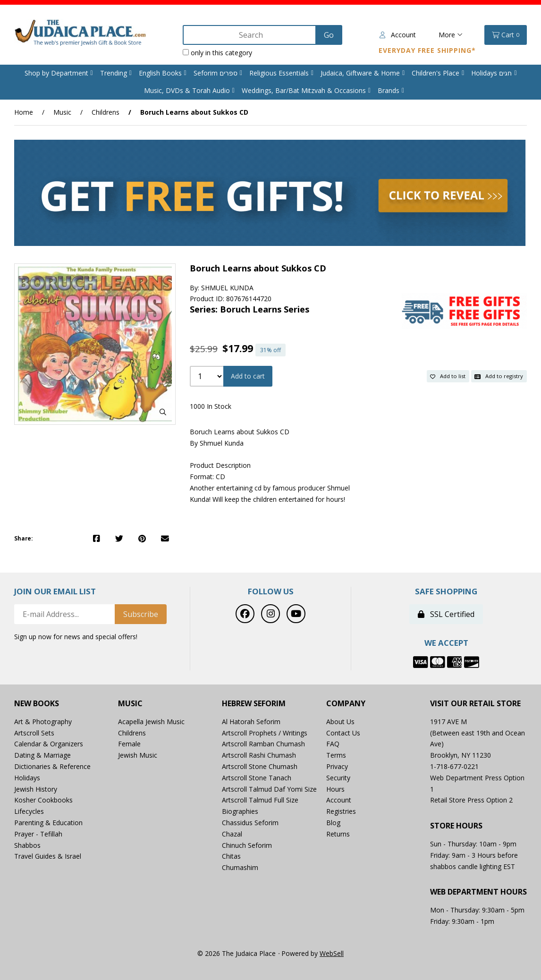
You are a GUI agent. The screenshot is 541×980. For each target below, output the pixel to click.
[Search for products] (250, 35)
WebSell (332, 953)
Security (338, 778)
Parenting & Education (48, 823)
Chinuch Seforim (247, 845)
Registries (341, 811)
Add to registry (499, 376)
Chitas (231, 856)
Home (24, 112)
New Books (37, 704)
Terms (336, 755)
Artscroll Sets (34, 733)
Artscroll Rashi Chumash (259, 755)
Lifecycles (29, 811)
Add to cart (248, 376)
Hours (335, 789)
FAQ (333, 744)
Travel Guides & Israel (48, 856)
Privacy (337, 766)
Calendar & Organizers (49, 744)
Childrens (106, 112)
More (451, 35)
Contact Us (343, 733)
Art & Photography (43, 722)
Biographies (240, 811)
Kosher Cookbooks (43, 800)
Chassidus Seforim (250, 823)
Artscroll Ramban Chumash (263, 744)
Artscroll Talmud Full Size (260, 800)
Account (398, 35)
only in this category (217, 53)
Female (129, 744)
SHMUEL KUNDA (227, 288)
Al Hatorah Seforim (251, 722)
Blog (333, 823)
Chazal (232, 834)
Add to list (448, 376)
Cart (506, 35)
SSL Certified (446, 614)
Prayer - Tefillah (38, 834)
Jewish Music (138, 755)
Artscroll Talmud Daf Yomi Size (269, 789)
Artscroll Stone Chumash (260, 766)
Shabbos (27, 845)
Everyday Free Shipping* (427, 50)
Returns (338, 834)
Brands (389, 90)
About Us (340, 722)
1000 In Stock (211, 406)
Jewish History (36, 789)
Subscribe (141, 614)
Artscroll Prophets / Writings (265, 733)
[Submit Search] (329, 35)
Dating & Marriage (42, 755)
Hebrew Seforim (254, 704)
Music (62, 112)
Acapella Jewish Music (151, 722)
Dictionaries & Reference (52, 766)
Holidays (27, 778)
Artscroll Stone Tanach (257, 778)
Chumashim (240, 867)
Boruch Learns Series (265, 309)
